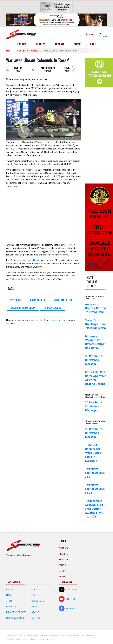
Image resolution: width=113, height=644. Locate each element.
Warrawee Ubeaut (32, 260)
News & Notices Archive (27, 51)
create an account (58, 320)
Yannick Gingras (53, 308)
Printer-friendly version (48, 69)
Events (36, 589)
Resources (38, 601)
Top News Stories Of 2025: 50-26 (95, 489)
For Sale (11, 606)
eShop (77, 44)
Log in (43, 320)
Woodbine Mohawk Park (23, 308)
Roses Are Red (38, 300)
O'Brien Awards (15, 618)
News (8, 51)
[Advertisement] (97, 135)
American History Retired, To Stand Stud (96, 308)
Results (41, 44)
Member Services (16, 612)
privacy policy (46, 639)
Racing (10, 589)
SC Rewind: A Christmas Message (94, 360)
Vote (93, 44)
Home (62, 577)
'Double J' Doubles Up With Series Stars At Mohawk (93, 453)
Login (91, 34)
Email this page (18, 69)
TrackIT (60, 44)
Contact (37, 618)
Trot (9, 601)
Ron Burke (16, 300)
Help (34, 606)
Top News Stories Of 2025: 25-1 (95, 473)
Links (34, 595)
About (35, 612)
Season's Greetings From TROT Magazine (96, 324)
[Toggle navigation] (105, 34)
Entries (22, 44)
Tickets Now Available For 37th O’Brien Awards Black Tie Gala (94, 509)
